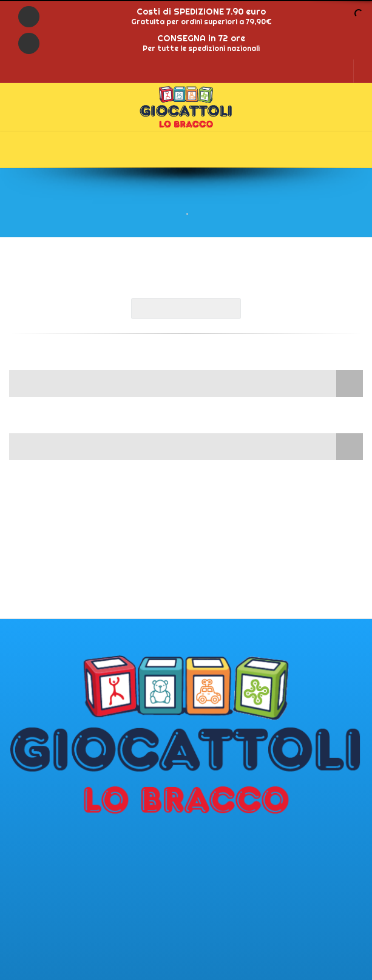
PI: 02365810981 (43, 873)
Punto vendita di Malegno (66, 835)
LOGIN (336, 71)
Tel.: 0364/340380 (48, 899)
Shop (201, 214)
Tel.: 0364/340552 (48, 886)
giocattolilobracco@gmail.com (76, 924)
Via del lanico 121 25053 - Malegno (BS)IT (60, 854)
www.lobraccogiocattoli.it (68, 937)
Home (171, 214)
